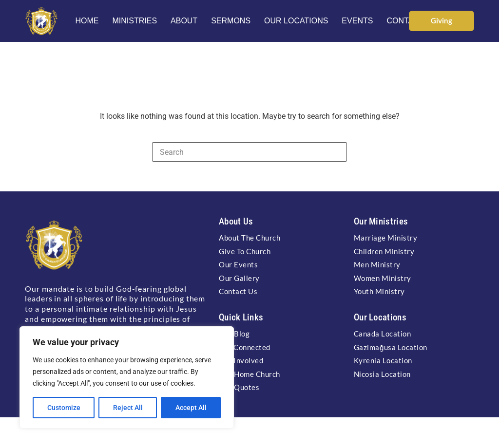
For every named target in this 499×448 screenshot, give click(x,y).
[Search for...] (240, 152)
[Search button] (337, 152)
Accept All (191, 408)
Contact (405, 21)
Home (87, 21)
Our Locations (296, 21)
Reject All (128, 408)
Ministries (134, 21)
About (184, 21)
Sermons (231, 21)
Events (357, 21)
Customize (64, 408)
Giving (441, 20)
